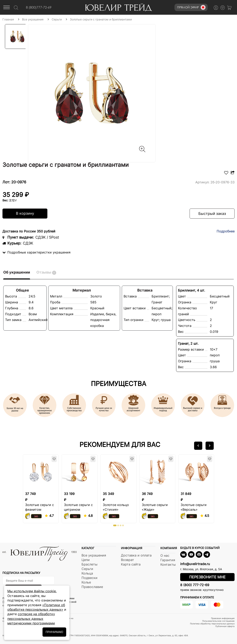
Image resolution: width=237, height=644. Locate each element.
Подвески (89, 578)
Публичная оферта (225, 626)
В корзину (25, 213)
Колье (86, 582)
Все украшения (94, 555)
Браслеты (89, 564)
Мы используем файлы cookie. (32, 591)
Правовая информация (223, 618)
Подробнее (226, 231)
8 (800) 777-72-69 (195, 585)
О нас (165, 555)
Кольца (87, 573)
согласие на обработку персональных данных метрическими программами (31, 619)
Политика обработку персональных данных (212, 624)
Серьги (87, 569)
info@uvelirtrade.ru (195, 564)
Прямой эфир (191, 7)
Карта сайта (131, 564)
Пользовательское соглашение (218, 621)
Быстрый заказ (212, 214)
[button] (198, 446)
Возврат (127, 560)
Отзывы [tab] (46, 272)
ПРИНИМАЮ (54, 632)
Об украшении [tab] (17, 272)
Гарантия (168, 560)
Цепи (86, 560)
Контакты (168, 564)
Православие (92, 587)
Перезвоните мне (207, 577)
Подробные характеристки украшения (36, 252)
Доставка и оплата (136, 555)
